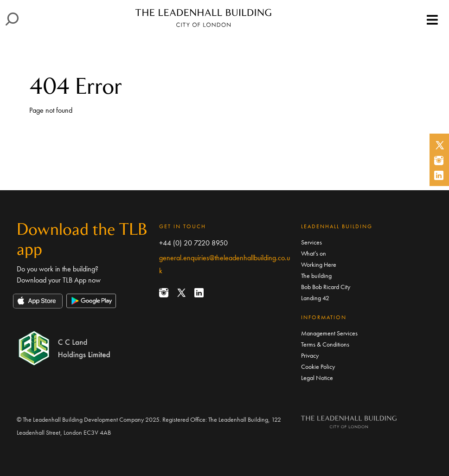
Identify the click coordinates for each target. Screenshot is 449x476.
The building (316, 276)
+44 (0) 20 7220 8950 (193, 243)
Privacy (310, 355)
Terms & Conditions (325, 344)
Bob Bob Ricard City (326, 287)
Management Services (329, 333)
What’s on (314, 253)
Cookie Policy (318, 367)
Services (311, 242)
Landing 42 (315, 298)
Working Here (319, 264)
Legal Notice (317, 378)
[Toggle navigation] (432, 20)
